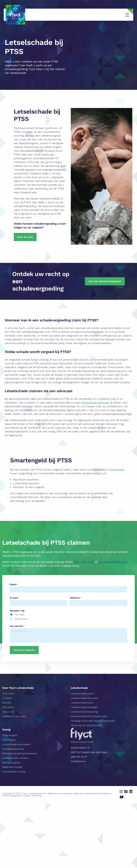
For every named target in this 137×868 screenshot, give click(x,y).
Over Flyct (8, 694)
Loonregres (9, 740)
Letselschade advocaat (84, 698)
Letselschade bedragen (84, 707)
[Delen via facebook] (127, 791)
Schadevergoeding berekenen (20, 753)
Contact (7, 698)
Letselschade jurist (82, 703)
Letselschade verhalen (15, 758)
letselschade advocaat (95, 403)
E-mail (15, 598)
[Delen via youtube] (123, 795)
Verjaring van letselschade (86, 725)
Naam (14, 584)
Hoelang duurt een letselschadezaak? (93, 721)
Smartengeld (116, 470)
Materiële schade (12, 767)
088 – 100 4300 (84, 562)
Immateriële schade (14, 772)
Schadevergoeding (13, 749)
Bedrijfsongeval (11, 763)
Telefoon (76, 598)
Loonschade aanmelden (16, 744)
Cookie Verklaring (24, 794)
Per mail (20, 615)
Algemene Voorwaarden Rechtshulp (92, 792)
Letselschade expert (83, 694)
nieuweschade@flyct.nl (113, 562)
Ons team (8, 707)
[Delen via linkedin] (131, 791)
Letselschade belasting (84, 712)
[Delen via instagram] (123, 791)
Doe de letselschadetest (105, 281)
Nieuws (7, 703)
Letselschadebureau (14, 716)
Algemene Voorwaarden (60, 792)
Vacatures (8, 712)
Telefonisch (21, 619)
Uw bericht (17, 626)
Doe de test (25, 237)
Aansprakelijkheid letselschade (89, 716)
